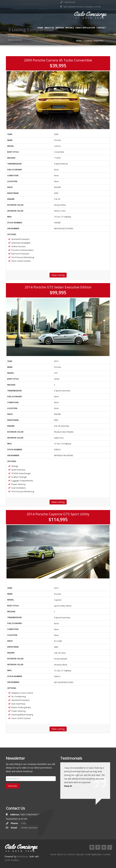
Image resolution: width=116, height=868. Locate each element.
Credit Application (85, 28)
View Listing (58, 275)
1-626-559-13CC (68, 2)
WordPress (23, 856)
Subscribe (12, 786)
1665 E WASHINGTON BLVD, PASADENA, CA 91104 (80, 7)
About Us (49, 28)
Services (60, 28)
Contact (101, 28)
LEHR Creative (12, 860)
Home (40, 28)
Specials (70, 28)
